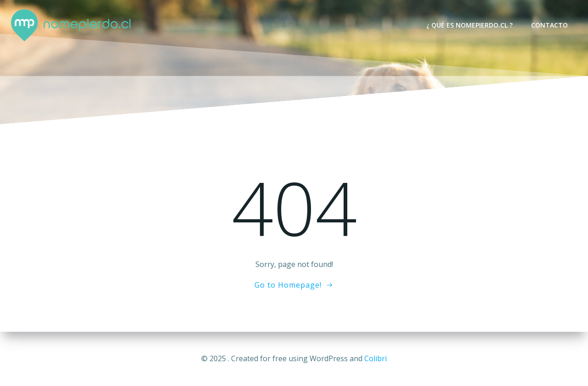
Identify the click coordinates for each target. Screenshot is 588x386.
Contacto (549, 25)
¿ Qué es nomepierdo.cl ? (469, 25)
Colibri (376, 358)
